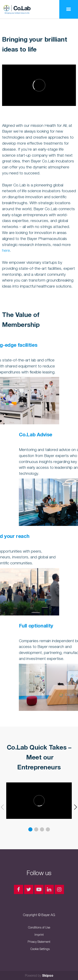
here (6, 250)
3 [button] (42, 829)
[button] (74, 807)
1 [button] (30, 829)
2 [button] (36, 829)
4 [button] (48, 829)
